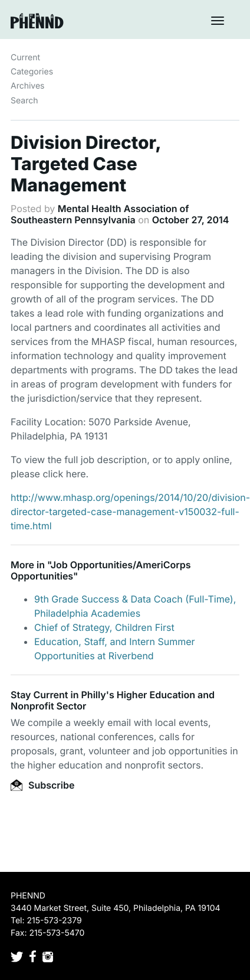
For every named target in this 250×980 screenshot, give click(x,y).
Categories (32, 72)
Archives (28, 86)
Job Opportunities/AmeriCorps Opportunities (101, 570)
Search (24, 101)
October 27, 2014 (191, 220)
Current (25, 58)
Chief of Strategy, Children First (104, 627)
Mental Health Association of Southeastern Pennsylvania (100, 214)
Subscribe (42, 785)
